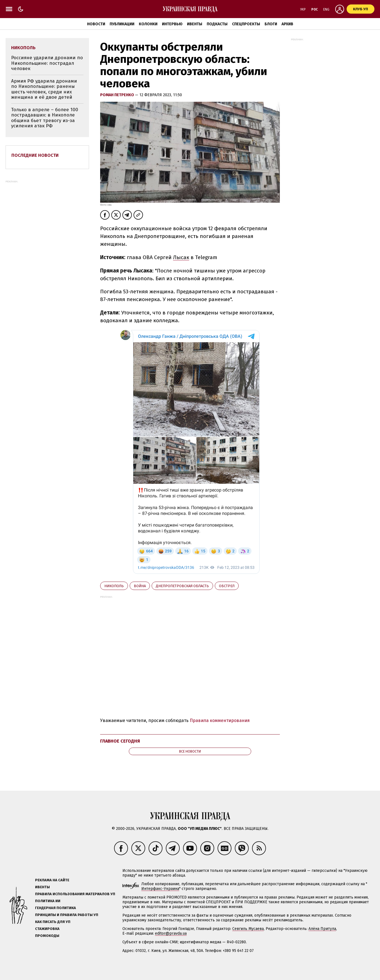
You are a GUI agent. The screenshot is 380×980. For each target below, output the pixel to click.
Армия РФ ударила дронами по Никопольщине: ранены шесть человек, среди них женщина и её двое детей (44, 89)
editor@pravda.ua (171, 933)
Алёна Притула (322, 929)
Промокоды (47, 936)
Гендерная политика (55, 908)
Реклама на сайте (52, 880)
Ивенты (195, 24)
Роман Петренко (118, 95)
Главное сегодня (120, 741)
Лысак (181, 257)
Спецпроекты (246, 24)
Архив (287, 24)
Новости (96, 24)
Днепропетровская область (182, 586)
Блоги (271, 24)
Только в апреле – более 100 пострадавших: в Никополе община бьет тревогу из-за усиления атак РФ (45, 118)
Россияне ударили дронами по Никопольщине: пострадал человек (47, 63)
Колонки (148, 24)
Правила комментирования (220, 720)
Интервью (172, 24)
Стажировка (47, 929)
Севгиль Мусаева (248, 929)
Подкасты (217, 24)
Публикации (122, 24)
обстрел (227, 586)
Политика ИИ (48, 901)
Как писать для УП (53, 922)
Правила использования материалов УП (75, 894)
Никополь (114, 586)
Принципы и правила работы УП (67, 915)
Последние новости (35, 155)
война (140, 586)
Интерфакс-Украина (160, 889)
